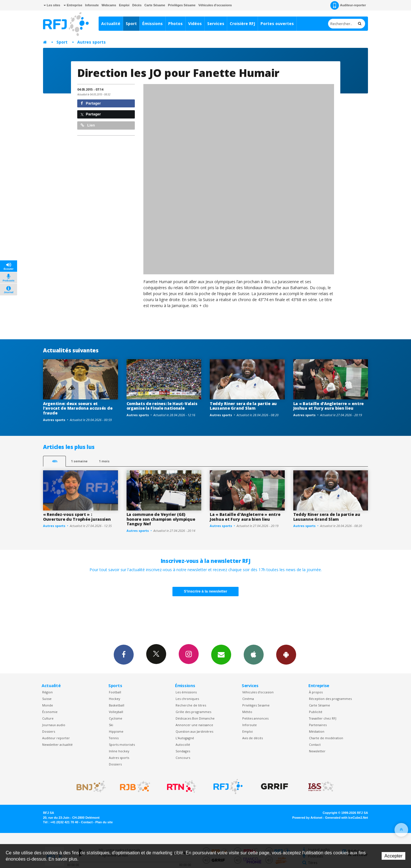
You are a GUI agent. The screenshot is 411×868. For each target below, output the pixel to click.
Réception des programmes (330, 699)
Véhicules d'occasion (258, 692)
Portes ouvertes (277, 24)
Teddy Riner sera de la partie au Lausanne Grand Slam (243, 406)
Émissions (152, 24)
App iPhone (254, 654)
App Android (286, 654)
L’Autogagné (185, 738)
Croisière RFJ (242, 24)
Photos (175, 24)
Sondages (183, 751)
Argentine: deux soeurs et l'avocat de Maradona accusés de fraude (78, 408)
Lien (88, 125)
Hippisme (116, 731)
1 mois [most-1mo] (104, 461)
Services (216, 24)
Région (47, 692)
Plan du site (104, 822)
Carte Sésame (155, 5)
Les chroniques (187, 699)
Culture (48, 718)
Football (115, 692)
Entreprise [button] (73, 5)
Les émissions (186, 692)
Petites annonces (255, 718)
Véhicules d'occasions (215, 5)
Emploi (124, 5)
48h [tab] (55, 461)
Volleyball (116, 712)
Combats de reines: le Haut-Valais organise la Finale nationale (162, 406)
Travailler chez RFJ (323, 718)
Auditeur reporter (56, 738)
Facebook (124, 654)
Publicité (316, 712)
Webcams (109, 5)
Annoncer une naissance (194, 725)
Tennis (114, 738)
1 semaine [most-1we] (79, 461)
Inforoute (92, 5)
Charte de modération (326, 738)
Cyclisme (116, 718)
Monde (48, 705)
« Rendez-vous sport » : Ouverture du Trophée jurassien (77, 517)
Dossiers (49, 731)
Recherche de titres (191, 705)
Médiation (317, 731)
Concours (183, 758)
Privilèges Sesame (256, 705)
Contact (315, 745)
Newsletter (317, 751)
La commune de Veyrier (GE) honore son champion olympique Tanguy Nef (161, 519)
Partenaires (318, 725)
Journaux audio (54, 725)
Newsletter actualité (57, 745)
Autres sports (91, 42)
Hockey (114, 699)
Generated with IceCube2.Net (347, 818)
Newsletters (221, 654)
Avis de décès (253, 738)
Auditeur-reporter (348, 5)
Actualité (111, 24)
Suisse (47, 699)
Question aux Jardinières (194, 731)
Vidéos (195, 24)
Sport (131, 24)
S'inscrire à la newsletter (205, 591)
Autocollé (183, 745)
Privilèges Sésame (182, 5)
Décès (137, 5)
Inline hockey (119, 751)
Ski (111, 725)
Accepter (393, 856)
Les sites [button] (52, 5)
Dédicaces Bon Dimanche (195, 718)
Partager (91, 103)
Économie (50, 712)
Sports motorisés (122, 745)
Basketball (117, 705)
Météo (247, 712)
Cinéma (248, 699)
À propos (316, 692)
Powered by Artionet (307, 818)
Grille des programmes (193, 712)
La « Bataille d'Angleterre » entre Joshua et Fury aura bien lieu (328, 406)
